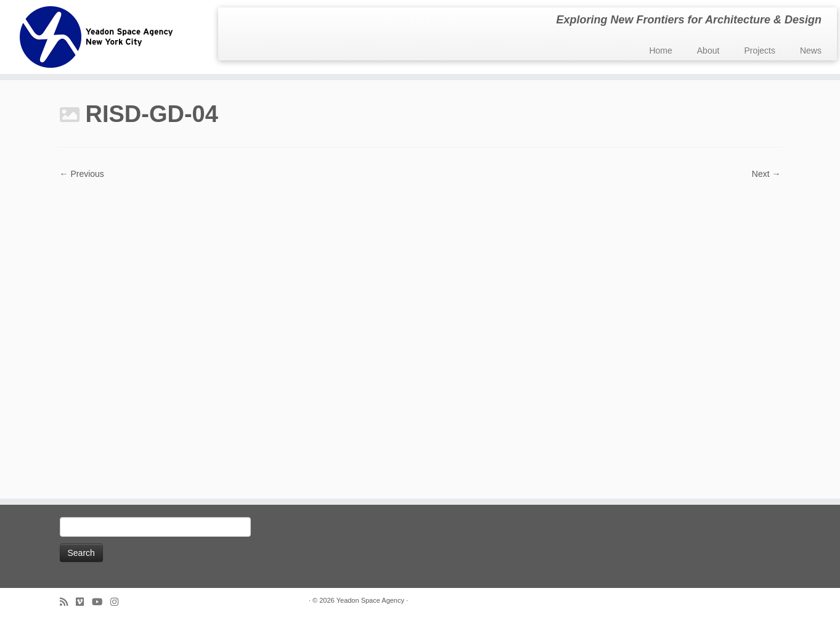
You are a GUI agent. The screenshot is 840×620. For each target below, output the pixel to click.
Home (660, 51)
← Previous (82, 174)
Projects (760, 51)
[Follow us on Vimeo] (84, 602)
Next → (766, 174)
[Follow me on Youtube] (101, 602)
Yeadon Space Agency (370, 600)
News (811, 51)
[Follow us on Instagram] (118, 602)
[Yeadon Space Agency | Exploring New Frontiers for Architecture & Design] (97, 37)
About (708, 51)
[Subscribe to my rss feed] (68, 602)
